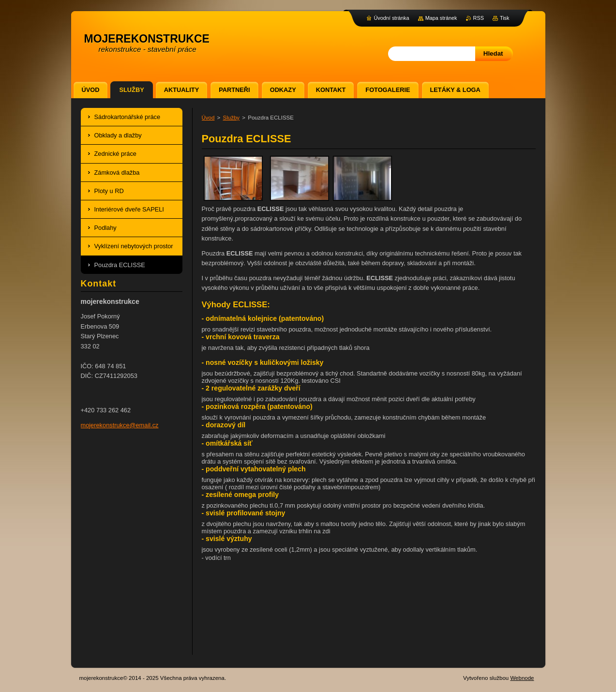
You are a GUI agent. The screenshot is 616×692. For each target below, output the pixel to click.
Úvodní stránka (391, 18)
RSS (479, 18)
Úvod (208, 118)
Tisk (505, 18)
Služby (232, 118)
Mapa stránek (441, 18)
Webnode (522, 678)
